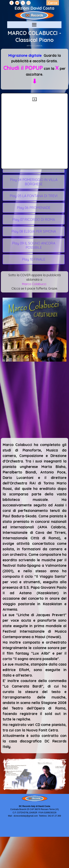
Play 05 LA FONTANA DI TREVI (34, 196)
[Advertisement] (32, 133)
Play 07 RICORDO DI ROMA (34, 219)
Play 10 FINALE (34, 259)
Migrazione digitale (25, 55)
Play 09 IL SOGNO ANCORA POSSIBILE (34, 245)
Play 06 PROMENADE (34, 208)
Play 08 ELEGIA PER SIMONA (34, 231)
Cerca (53, 3)
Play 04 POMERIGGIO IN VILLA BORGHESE (34, 182)
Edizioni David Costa (34, 8)
